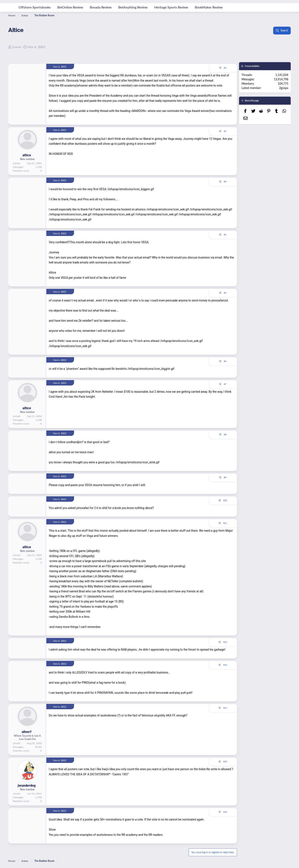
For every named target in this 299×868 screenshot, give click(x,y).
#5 (225, 293)
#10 (225, 500)
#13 (225, 665)
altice (27, 155)
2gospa (284, 88)
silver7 (27, 732)
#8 (225, 434)
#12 (225, 642)
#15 (225, 761)
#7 (225, 384)
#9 (225, 477)
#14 (225, 708)
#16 (225, 812)
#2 (225, 131)
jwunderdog (27, 785)
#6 (225, 361)
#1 (225, 68)
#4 (225, 235)
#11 (225, 523)
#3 (225, 181)
